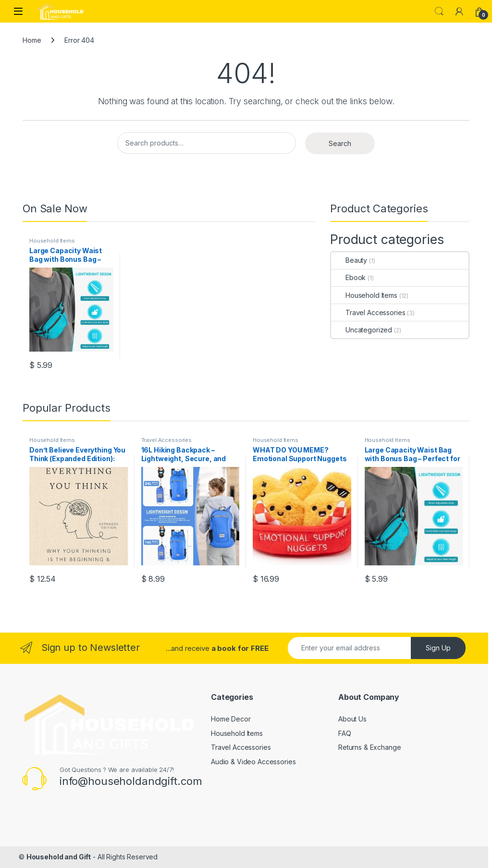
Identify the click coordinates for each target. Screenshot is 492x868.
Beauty (349, 260)
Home (32, 40)
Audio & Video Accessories (253, 762)
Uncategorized (362, 330)
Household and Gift (59, 857)
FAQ (345, 733)
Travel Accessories (368, 312)
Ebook (348, 277)
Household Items (52, 241)
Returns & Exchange (369, 747)
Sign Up (438, 648)
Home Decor (231, 719)
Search (439, 12)
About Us (352, 719)
